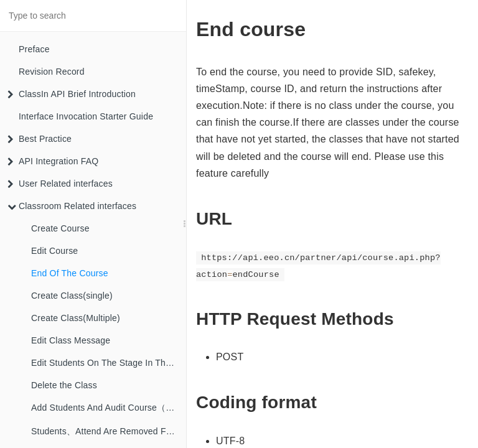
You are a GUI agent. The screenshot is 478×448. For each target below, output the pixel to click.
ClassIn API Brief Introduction (72, 94)
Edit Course (54, 251)
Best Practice (40, 139)
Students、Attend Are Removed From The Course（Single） (109, 431)
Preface (34, 49)
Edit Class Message (71, 340)
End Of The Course (70, 273)
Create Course (60, 228)
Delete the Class (64, 385)
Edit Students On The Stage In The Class (109, 363)
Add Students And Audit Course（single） (109, 408)
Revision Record (52, 72)
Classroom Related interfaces (72, 206)
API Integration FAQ (53, 161)
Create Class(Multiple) (76, 318)
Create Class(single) (72, 296)
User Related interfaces (60, 184)
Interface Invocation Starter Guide (86, 116)
